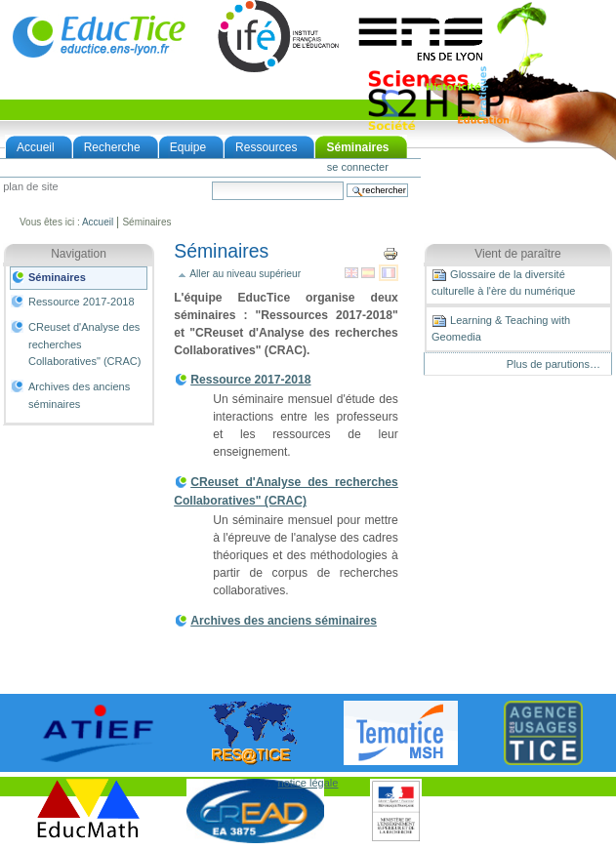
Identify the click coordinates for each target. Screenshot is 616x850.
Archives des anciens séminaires (79, 395)
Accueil (36, 147)
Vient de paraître (518, 254)
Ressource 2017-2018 (82, 302)
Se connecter (358, 167)
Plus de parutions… (554, 364)
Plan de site (30, 187)
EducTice (99, 36)
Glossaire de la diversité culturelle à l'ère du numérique (503, 282)
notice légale (308, 783)
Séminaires (357, 147)
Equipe (188, 147)
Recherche (112, 147)
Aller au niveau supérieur (245, 274)
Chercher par (211, 181)
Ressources (266, 147)
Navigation (79, 254)
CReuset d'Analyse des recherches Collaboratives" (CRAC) (84, 344)
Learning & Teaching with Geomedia (501, 328)
